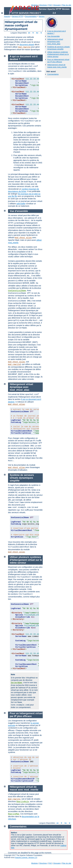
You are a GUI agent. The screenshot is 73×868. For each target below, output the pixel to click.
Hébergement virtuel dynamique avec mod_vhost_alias (55, 42)
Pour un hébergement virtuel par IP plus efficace (58, 61)
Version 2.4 (43, 16)
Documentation (31, 16)
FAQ (50, 5)
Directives (43, 5)
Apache (7, 16)
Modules (34, 5)
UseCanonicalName (17, 291)
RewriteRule (23, 802)
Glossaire (57, 5)
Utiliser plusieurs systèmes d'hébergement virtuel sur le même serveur (58, 54)
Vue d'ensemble (53, 36)
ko (37, 33)
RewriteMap (14, 814)
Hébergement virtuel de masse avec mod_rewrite (57, 66)
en (29, 33)
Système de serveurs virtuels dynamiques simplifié (58, 48)
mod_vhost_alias (23, 238)
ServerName (16, 683)
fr (33, 33)
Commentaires (53, 74)
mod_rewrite (24, 47)
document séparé (27, 45)
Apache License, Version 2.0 (26, 857)
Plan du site (67, 5)
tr (41, 33)
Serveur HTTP (17, 16)
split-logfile (21, 204)
